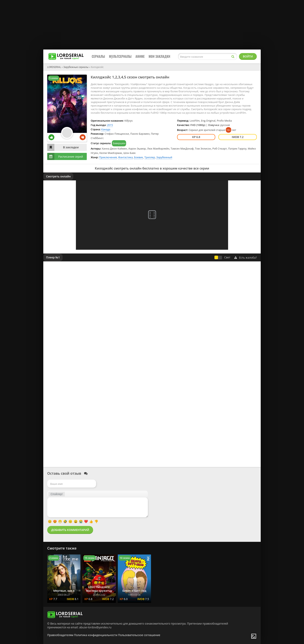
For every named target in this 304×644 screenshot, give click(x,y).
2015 (110, 125)
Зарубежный (164, 157)
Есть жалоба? (245, 258)
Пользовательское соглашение (139, 635)
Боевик (139, 157)
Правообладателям (60, 635)
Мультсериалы (120, 56)
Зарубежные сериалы (76, 67)
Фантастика (126, 157)
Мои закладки (160, 56)
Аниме (140, 56)
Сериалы (98, 56)
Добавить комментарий (70, 530)
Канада (106, 129)
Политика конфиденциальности (96, 635)
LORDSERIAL (54, 67)
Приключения (108, 157)
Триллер (150, 157)
